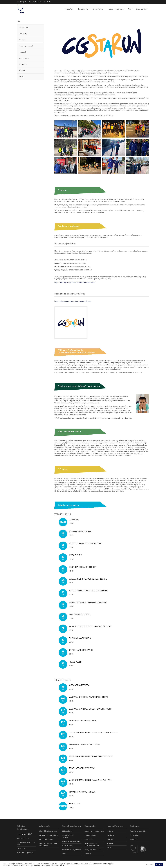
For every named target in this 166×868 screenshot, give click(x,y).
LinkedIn (110, 839)
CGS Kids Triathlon (46, 839)
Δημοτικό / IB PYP (23, 838)
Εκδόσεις (88, 854)
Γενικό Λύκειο (22, 848)
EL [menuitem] (148, 2)
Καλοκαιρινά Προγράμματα (72, 850)
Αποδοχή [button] (159, 864)
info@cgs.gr (134, 839)
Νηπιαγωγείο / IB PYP (24, 834)
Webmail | (32, 2)
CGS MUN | (20, 2)
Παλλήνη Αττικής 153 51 (138, 831)
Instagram (111, 831)
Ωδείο (64, 854)
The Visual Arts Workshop (71, 841)
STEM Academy (67, 846)
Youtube (110, 843)
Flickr (109, 848)
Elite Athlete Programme (48, 831)
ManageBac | (39, 2)
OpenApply (47, 2)
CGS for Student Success (68, 836)
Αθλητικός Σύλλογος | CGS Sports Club (49, 844)
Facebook (110, 835)
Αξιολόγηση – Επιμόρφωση (94, 831)
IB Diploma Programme (25, 853)
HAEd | (26, 2)
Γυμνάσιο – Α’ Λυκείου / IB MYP (26, 843)
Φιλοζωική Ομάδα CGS (93, 850)
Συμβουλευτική (90, 835)
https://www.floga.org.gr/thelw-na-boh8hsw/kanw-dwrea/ (75, 282)
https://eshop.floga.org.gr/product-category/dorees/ (73, 301)
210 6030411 (134, 835)
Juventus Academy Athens (49, 835)
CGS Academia (67, 831)
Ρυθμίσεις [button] (150, 864)
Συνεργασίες (89, 839)
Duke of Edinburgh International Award (92, 844)
